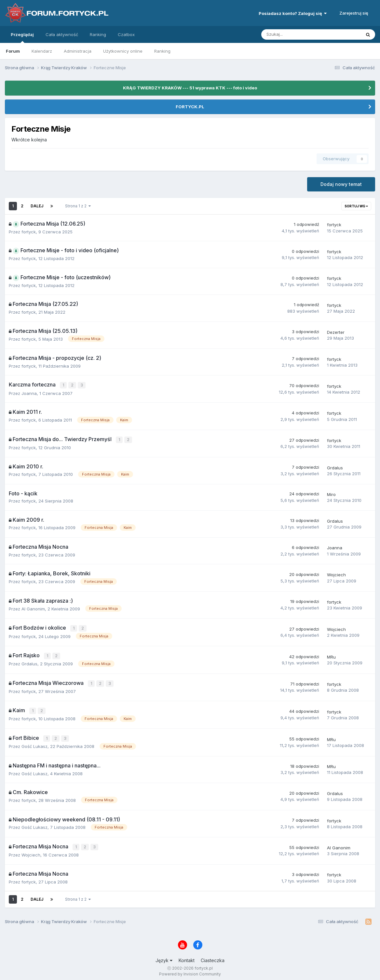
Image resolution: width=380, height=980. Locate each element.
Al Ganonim (33, 608)
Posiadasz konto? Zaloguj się (293, 13)
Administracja (78, 51)
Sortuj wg (356, 206)
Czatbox (126, 34)
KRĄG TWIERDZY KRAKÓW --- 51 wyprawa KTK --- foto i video (190, 88)
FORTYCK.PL (190, 107)
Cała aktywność (62, 34)
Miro (331, 493)
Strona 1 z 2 (78, 206)
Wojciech (336, 574)
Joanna (29, 393)
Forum (13, 51)
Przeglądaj (22, 37)
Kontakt (187, 957)
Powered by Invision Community (190, 970)
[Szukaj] (296, 34)
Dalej (37, 206)
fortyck (29, 232)
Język (164, 957)
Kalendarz (42, 51)
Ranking (162, 51)
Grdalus (335, 467)
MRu (331, 655)
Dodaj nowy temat (341, 184)
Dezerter (336, 332)
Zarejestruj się (354, 13)
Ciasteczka (213, 957)
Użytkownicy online (123, 51)
